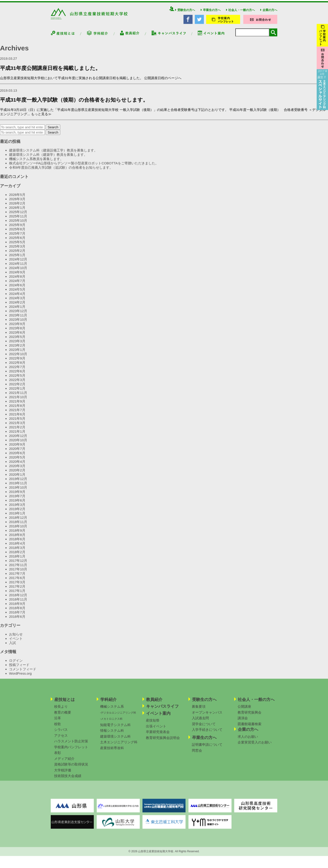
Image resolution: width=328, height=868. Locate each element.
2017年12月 (18, 564)
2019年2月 (17, 512)
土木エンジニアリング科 (119, 746)
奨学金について (204, 727)
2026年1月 (17, 211)
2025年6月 (17, 241)
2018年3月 (17, 551)
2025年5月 (17, 245)
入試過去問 (200, 722)
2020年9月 (17, 448)
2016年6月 (17, 620)
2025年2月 (17, 254)
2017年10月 (18, 573)
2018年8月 (17, 538)
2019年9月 (17, 495)
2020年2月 (17, 474)
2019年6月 (17, 504)
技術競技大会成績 (68, 779)
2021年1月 (17, 435)
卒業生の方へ (211, 13)
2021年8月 (17, 409)
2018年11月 (18, 525)
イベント (16, 642)
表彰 (58, 756)
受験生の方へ (185, 13)
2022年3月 (17, 383)
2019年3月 (17, 508)
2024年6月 (17, 289)
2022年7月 (17, 370)
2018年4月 (17, 547)
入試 (12, 646)
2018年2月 (17, 555)
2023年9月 (17, 327)
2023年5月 (17, 340)
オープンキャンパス (207, 716)
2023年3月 (17, 345)
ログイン (16, 664)
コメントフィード (23, 673)
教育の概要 (63, 716)
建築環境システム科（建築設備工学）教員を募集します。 (53, 154)
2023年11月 (18, 319)
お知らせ (16, 638)
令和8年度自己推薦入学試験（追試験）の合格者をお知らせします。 (61, 171)
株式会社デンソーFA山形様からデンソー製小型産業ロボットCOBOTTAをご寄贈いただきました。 (84, 167)
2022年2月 (17, 388)
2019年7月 (17, 499)
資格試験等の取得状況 (71, 768)
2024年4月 (17, 297)
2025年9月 (17, 228)
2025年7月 (17, 237)
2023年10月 (18, 323)
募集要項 (199, 710)
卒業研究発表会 (158, 735)
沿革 (58, 722)
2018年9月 (17, 534)
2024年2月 (17, 306)
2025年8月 (17, 233)
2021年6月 (17, 418)
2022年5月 (17, 379)
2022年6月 (17, 375)
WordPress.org (20, 677)
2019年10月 (18, 491)
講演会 (243, 722)
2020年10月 (18, 444)
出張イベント (156, 730)
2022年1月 (17, 392)
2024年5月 (17, 293)
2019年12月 (18, 482)
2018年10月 (18, 530)
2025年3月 (17, 250)
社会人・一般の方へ (240, 13)
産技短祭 (153, 724)
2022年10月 (18, 357)
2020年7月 (17, 452)
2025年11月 (18, 220)
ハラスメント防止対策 (71, 745)
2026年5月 (17, 198)
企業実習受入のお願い (255, 746)
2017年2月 (17, 590)
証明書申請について (207, 748)
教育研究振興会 (250, 716)
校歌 (58, 727)
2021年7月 (17, 413)
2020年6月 (17, 456)
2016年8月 (17, 611)
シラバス (61, 733)
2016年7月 (17, 616)
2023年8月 (17, 332)
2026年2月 (17, 207)
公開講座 (244, 710)
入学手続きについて (207, 733)
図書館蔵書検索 (250, 727)
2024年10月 (18, 271)
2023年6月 (17, 336)
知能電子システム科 (115, 728)
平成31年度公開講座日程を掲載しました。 (50, 72)
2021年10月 (18, 400)
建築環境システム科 (115, 740)
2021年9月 (17, 405)
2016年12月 (18, 598)
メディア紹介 (64, 762)
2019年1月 (17, 517)
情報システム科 (112, 734)
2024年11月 (18, 267)
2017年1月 (17, 594)
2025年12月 (18, 215)
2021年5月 (17, 422)
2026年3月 (17, 202)
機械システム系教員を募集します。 (36, 162)
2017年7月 (17, 577)
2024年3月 (17, 301)
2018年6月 (17, 543)
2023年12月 (18, 314)
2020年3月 (17, 469)
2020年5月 (17, 461)
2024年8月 (17, 280)
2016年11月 (18, 603)
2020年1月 (17, 478)
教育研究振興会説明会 (163, 741)
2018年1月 (17, 560)
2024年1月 (17, 310)
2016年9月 (17, 607)
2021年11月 (18, 396)
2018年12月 (18, 521)
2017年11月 (18, 568)
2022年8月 (17, 366)
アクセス (61, 739)
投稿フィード (19, 668)
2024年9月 (17, 276)
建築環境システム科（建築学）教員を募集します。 (48, 158)
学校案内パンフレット (71, 751)
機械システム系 (112, 710)
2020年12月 (18, 439)
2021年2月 (17, 431)
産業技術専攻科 (112, 751)
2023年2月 (17, 349)
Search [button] (53, 131)
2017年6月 (17, 581)
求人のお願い (248, 740)
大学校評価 (63, 774)
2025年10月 (18, 224)
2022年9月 (17, 362)
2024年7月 (17, 284)
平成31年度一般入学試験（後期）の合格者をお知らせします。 (74, 103)
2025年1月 (17, 258)
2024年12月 (18, 263)
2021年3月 (17, 426)
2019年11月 (18, 487)
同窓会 (197, 754)
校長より (61, 710)
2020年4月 (17, 465)
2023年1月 (17, 353)
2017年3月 (17, 586)
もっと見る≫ (41, 117)
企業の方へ (269, 13)
